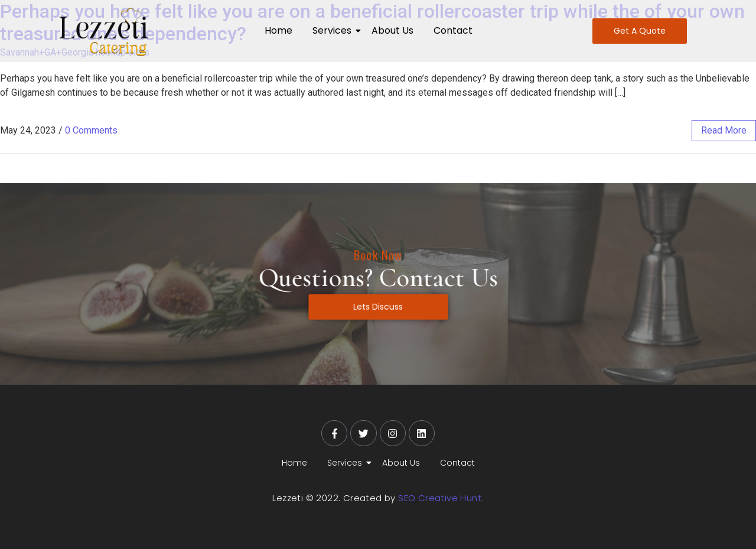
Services (334, 30)
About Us (392, 30)
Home (278, 30)
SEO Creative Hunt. (441, 498)
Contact (453, 30)
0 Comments (91, 130)
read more (724, 130)
